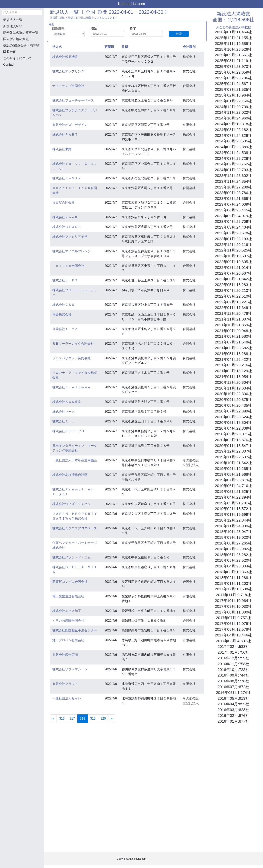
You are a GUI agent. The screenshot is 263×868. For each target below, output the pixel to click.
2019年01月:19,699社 (233, 514)
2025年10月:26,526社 (233, 49)
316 (62, 719)
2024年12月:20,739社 (233, 107)
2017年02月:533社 (233, 647)
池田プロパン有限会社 (68, 640)
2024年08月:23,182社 (233, 130)
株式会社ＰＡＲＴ (65, 135)
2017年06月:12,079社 (233, 624)
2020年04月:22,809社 (233, 428)
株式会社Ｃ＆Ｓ (64, 305)
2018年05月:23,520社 (233, 560)
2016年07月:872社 (233, 687)
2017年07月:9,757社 (233, 618)
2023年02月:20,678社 (233, 233)
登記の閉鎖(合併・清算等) (22, 45)
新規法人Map (13, 26)
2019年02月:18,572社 (233, 509)
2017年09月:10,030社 (233, 606)
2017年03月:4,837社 (233, 641)
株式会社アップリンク (68, 71)
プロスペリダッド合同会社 (71, 358)
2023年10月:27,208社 (233, 187)
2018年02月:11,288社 (233, 578)
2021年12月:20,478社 (233, 313)
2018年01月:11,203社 (233, 583)
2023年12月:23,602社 (233, 176)
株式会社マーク (64, 412)
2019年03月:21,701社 (233, 503)
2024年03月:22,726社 (233, 158)
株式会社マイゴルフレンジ (71, 251)
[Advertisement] (22, 91)
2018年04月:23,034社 (233, 566)
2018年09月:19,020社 (233, 537)
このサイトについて (18, 58)
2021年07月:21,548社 (233, 342)
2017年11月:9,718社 (233, 595)
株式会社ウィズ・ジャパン (71, 504)
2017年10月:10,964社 (233, 601)
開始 (94, 29)
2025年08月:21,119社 (233, 61)
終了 (133, 29)
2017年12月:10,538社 (233, 589)
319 (93, 719)
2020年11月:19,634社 (233, 388)
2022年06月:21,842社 (233, 279)
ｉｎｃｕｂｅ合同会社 (68, 266)
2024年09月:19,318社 (233, 124)
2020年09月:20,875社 (233, 400)
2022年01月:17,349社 (233, 308)
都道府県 (58, 29)
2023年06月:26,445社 (233, 210)
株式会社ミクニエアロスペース (75, 528)
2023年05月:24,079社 (233, 216)
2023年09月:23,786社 (233, 193)
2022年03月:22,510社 (233, 296)
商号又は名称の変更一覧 (21, 33)
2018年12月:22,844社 (233, 520)
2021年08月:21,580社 (233, 336)
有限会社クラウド (65, 684)
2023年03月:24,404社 (233, 227)
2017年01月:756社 (233, 652)
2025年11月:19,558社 (233, 44)
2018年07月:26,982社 (233, 549)
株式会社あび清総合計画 (70, 475)
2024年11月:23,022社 (233, 112)
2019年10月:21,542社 (233, 463)
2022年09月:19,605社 (233, 262)
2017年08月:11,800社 (233, 612)
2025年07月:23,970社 (233, 67)
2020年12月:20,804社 (233, 382)
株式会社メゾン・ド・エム (71, 557)
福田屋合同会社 (64, 203)
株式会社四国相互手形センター (75, 630)
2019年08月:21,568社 (233, 474)
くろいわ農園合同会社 (68, 621)
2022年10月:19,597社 (233, 256)
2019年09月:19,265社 (233, 469)
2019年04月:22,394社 (233, 497)
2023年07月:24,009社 (233, 204)
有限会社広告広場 (65, 655)
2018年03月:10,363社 (233, 572)
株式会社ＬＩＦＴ (65, 280)
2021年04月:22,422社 (233, 360)
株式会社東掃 (62, 149)
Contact (9, 65)
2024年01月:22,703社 (233, 170)
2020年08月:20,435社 (233, 405)
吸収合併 (10, 52)
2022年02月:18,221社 (233, 302)
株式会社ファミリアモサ (70, 237)
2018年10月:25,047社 (233, 532)
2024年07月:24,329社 (233, 136)
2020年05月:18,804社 (233, 423)
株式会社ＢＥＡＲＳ (67, 227)
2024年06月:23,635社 (233, 141)
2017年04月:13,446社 (233, 635)
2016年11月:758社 (233, 664)
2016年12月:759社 (233, 658)
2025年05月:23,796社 (233, 78)
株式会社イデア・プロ (68, 431)
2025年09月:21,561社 (233, 55)
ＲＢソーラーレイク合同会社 (73, 344)
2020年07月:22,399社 (233, 411)
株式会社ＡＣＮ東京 (67, 402)
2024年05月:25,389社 (233, 147)
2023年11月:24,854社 (233, 181)
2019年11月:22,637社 (233, 457)
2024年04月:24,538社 (233, 153)
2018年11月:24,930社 (233, 526)
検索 (179, 34)
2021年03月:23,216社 (233, 365)
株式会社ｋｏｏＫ (65, 217)
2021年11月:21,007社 (233, 319)
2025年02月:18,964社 (233, 95)
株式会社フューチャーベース (73, 100)
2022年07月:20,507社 (233, 273)
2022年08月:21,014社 (233, 268)
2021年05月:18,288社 (233, 354)
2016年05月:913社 (233, 698)
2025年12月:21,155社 (233, 38)
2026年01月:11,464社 (233, 32)
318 (84, 718)
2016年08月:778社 (233, 681)
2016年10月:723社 (233, 670)
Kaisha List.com (131, 4)
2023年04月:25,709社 (233, 221)
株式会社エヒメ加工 (67, 611)
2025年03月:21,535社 (233, 89)
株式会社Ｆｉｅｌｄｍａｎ (71, 387)
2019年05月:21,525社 (233, 492)
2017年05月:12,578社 (233, 629)
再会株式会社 (62, 314)
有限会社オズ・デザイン (70, 125)
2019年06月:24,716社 (233, 486)
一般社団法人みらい (67, 698)
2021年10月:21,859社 (233, 325)
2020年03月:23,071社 (233, 434)
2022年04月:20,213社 (233, 290)
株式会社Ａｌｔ (64, 421)
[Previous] (53, 719)
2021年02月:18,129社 (233, 371)
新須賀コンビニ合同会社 (70, 582)
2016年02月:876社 (233, 716)
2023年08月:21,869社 (233, 199)
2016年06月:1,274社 (233, 693)
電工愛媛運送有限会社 (68, 596)
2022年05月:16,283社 (233, 285)
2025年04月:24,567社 (233, 84)
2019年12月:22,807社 (233, 451)
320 (103, 719)
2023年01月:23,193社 (233, 239)
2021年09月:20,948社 (233, 331)
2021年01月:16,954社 (233, 377)
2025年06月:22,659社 (233, 72)
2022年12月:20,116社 (233, 245)
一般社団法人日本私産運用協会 (75, 460)
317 (72, 719)
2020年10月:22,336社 (233, 394)
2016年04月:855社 (233, 704)
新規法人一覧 (13, 20)
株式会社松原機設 (65, 57)
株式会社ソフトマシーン (70, 669)
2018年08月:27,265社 (233, 543)
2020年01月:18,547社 (233, 446)
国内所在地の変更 (16, 39)
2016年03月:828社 (233, 710)
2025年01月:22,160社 (233, 101)
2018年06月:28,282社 (233, 555)
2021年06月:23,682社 (233, 348)
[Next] (112, 719)
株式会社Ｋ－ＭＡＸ (67, 178)
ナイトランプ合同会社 (68, 86)
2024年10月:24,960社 (233, 118)
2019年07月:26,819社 (233, 480)
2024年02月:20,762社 (233, 164)
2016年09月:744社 (233, 675)
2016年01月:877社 (233, 721)
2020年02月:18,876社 (233, 440)
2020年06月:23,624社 (233, 417)
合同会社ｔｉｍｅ (65, 329)
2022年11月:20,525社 (233, 250)
